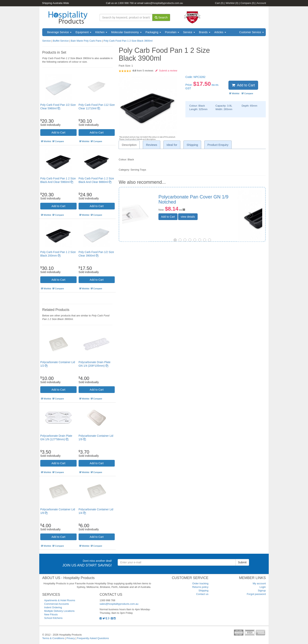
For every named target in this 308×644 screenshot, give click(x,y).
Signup (262, 591)
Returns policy (200, 587)
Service (189, 32)
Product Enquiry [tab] (218, 145)
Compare (248, 3)
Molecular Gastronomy (126, 32)
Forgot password (256, 594)
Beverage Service (59, 32)
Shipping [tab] (192, 145)
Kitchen (101, 32)
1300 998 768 (126, 3)
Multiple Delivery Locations (59, 611)
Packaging (153, 32)
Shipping (203, 591)
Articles (220, 32)
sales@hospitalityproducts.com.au (164, 3)
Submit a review (166, 71)
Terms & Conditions (53, 638)
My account (259, 583)
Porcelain (172, 32)
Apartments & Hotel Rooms (60, 600)
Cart (219, 3)
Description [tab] (129, 145)
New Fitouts (51, 614)
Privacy (71, 638)
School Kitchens (53, 618)
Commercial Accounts (57, 604)
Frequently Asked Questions (93, 638)
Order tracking (200, 583)
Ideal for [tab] (172, 145)
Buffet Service (61, 41)
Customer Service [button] (252, 32)
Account (261, 3)
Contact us (202, 594)
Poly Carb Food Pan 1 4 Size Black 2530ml (220, 199)
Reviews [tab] (152, 145)
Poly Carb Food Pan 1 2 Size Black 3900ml (128, 41)
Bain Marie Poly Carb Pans (86, 41)
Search (161, 17)
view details (212, 217)
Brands (205, 32)
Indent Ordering (53, 607)
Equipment (83, 32)
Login (263, 587)
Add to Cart (58, 132)
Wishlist (232, 3)
